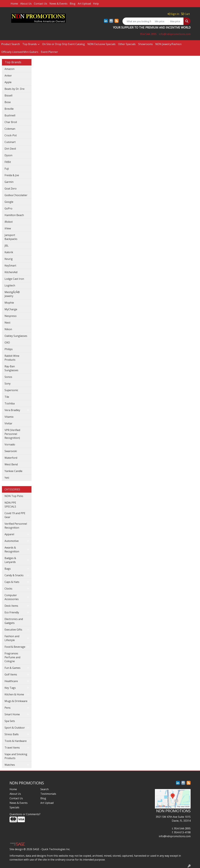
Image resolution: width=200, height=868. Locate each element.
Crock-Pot (11, 135)
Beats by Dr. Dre (15, 89)
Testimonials (48, 794)
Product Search (11, 44)
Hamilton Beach (14, 215)
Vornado (10, 444)
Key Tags (10, 688)
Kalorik (9, 252)
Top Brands (30, 44)
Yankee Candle (13, 471)
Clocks (8, 589)
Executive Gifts (13, 630)
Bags (8, 569)
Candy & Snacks (14, 575)
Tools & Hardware (16, 741)
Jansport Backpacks (11, 237)
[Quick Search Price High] (176, 21)
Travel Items (12, 748)
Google (9, 202)
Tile (7, 397)
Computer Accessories (12, 597)
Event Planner (49, 52)
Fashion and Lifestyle (12, 638)
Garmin (9, 182)
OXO (7, 342)
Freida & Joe (12, 175)
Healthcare (11, 681)
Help (96, 4)
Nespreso (11, 316)
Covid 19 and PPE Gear (15, 515)
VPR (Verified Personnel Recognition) (12, 434)
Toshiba (10, 403)
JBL (7, 246)
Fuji (7, 169)
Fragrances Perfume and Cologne (12, 657)
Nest (7, 323)
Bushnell (10, 115)
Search (45, 789)
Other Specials (127, 44)
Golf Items (11, 674)
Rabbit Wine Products (12, 358)
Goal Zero (11, 189)
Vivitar (8, 423)
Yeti (7, 478)
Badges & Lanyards (10, 560)
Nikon (8, 329)
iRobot (9, 222)
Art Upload (84, 4)
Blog (73, 4)
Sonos (8, 377)
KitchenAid (11, 272)
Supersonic (11, 390)
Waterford (11, 458)
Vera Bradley (12, 410)
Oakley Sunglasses (16, 336)
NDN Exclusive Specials (101, 44)
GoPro (8, 208)
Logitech (10, 285)
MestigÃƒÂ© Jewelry (12, 294)
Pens (8, 708)
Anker (8, 76)
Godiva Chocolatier (16, 195)
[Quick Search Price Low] (161, 21)
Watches (10, 765)
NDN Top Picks (14, 496)
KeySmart (10, 266)
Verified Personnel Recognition (16, 526)
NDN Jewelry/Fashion (168, 44)
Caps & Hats (12, 582)
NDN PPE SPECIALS (10, 505)
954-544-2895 (148, 34)
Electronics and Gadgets (14, 621)
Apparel (9, 534)
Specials (14, 807)
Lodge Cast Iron (14, 279)
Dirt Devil (10, 149)
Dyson (8, 155)
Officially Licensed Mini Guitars (20, 52)
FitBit (8, 162)
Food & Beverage (15, 647)
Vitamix (9, 417)
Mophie (9, 303)
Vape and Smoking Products (16, 756)
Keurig (9, 259)
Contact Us (41, 4)
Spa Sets (10, 721)
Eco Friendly (12, 612)
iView (8, 228)
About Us (26, 4)
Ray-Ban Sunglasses (11, 368)
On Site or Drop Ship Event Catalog (64, 44)
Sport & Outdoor (15, 728)
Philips (9, 349)
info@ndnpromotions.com (175, 34)
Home (14, 4)
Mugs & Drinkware (16, 701)
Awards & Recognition (12, 549)
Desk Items (11, 606)
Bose (8, 102)
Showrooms (145, 44)
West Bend (11, 464)
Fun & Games (12, 668)
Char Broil (11, 122)
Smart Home (12, 714)
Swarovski (11, 451)
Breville (9, 109)
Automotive (12, 541)
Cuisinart (10, 142)
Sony (8, 384)
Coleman (10, 129)
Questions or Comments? (25, 814)
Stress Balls (12, 734)
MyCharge (11, 309)
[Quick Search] (138, 21)
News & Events (58, 4)
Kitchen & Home (14, 694)
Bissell (8, 95)
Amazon (9, 69)
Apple (8, 82)
